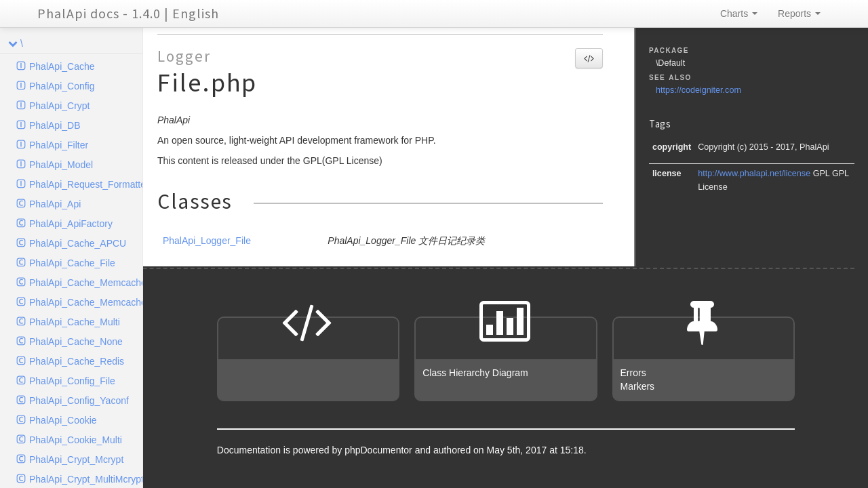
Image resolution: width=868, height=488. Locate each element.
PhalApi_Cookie (63, 420)
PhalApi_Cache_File (72, 263)
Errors (633, 373)
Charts (739, 14)
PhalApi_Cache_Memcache (86, 283)
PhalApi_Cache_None (76, 342)
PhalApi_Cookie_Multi (76, 440)
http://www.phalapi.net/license (754, 174)
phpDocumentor (380, 450)
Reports (799, 14)
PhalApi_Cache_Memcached (86, 302)
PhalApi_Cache (62, 66)
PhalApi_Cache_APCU (78, 243)
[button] (589, 58)
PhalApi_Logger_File (207, 241)
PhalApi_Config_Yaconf (79, 401)
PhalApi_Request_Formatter (86, 184)
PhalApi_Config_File (72, 381)
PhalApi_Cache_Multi (75, 322)
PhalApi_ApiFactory (71, 224)
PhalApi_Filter (59, 145)
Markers (638, 386)
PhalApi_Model (61, 165)
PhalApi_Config (62, 86)
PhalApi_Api (55, 204)
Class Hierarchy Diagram (475, 373)
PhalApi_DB (55, 125)
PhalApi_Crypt (60, 106)
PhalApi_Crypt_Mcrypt (76, 460)
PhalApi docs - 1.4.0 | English (128, 13)
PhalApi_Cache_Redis (77, 361)
